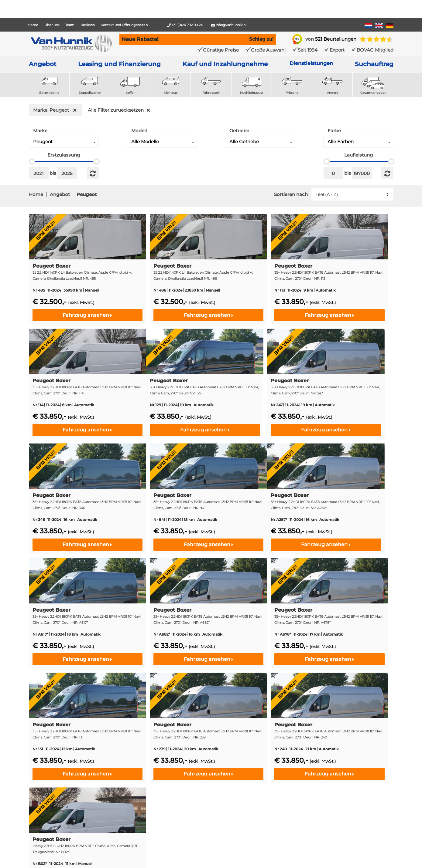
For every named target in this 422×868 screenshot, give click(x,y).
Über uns (52, 25)
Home (33, 25)
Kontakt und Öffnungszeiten (124, 25)
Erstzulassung (64, 155)
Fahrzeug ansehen (87, 315)
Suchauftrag (374, 64)
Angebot (43, 64)
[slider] (32, 162)
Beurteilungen (336, 39)
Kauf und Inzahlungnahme (225, 64)
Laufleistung (359, 155)
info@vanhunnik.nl (229, 25)
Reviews (87, 25)
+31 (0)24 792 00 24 (185, 25)
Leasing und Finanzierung (119, 64)
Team (70, 25)
